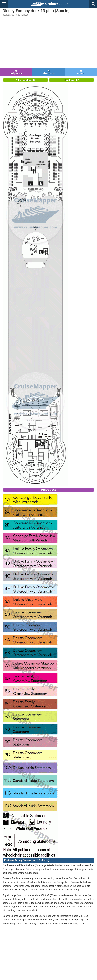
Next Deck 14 (72, 80)
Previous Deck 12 (26, 80)
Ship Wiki (81, 72)
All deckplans (48, 72)
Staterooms (48, 490)
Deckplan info (16, 72)
